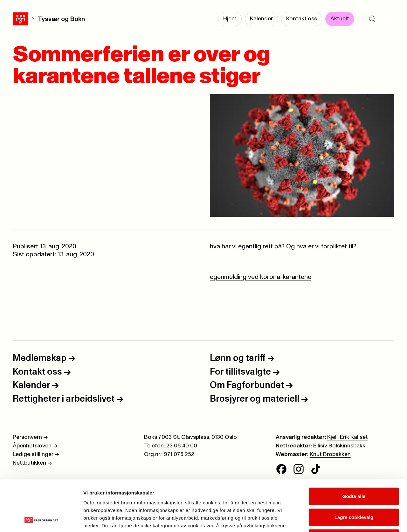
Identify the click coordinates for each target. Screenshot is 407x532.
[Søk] (372, 19)
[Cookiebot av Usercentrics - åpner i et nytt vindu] (41, 520)
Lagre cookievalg (354, 470)
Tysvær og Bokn (46, 19)
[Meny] (388, 19)
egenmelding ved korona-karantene (261, 277)
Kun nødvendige (354, 490)
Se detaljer (342, 519)
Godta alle (354, 449)
